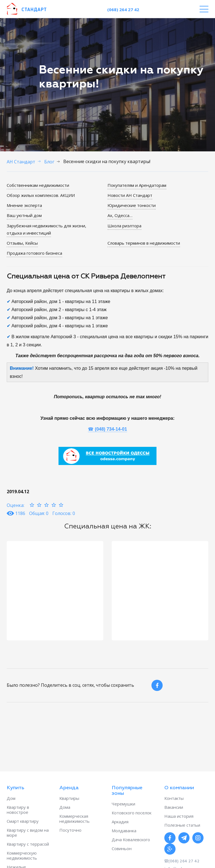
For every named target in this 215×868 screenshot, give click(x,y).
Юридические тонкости (132, 205)
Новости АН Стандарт (130, 195)
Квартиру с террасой (28, 844)
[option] (55, 591)
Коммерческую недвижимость (22, 855)
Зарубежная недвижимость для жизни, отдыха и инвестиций (46, 229)
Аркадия (120, 822)
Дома (65, 807)
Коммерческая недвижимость (74, 819)
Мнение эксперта (24, 205)
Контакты (174, 798)
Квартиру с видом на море (28, 833)
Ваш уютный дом (24, 215)
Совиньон (122, 848)
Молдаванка (124, 831)
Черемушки (123, 804)
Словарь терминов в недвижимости (144, 243)
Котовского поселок (132, 813)
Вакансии (174, 807)
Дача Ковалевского (131, 840)
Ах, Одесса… (120, 215)
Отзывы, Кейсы (22, 243)
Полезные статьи (182, 825)
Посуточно (70, 830)
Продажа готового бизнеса (34, 253)
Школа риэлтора (124, 226)
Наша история (179, 816)
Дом (11, 798)
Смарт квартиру (23, 821)
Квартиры (69, 798)
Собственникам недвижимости (38, 185)
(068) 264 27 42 (123, 9)
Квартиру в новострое (18, 810)
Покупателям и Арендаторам (137, 185)
